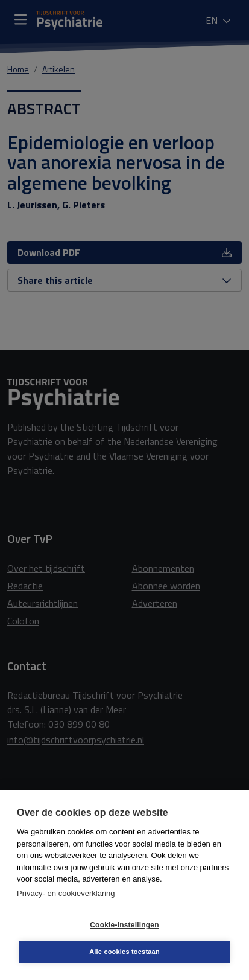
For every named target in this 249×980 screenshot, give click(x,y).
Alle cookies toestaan (124, 952)
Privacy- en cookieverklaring (66, 893)
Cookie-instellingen (124, 925)
